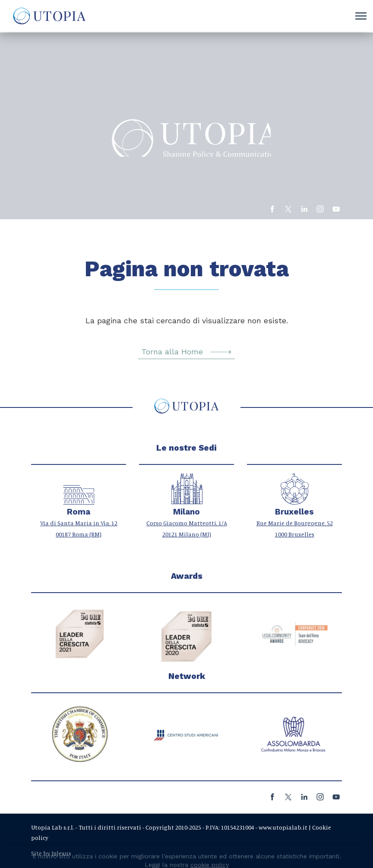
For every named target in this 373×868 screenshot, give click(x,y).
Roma (79, 512)
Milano (186, 512)
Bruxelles (294, 512)
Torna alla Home (186, 352)
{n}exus (61, 853)
